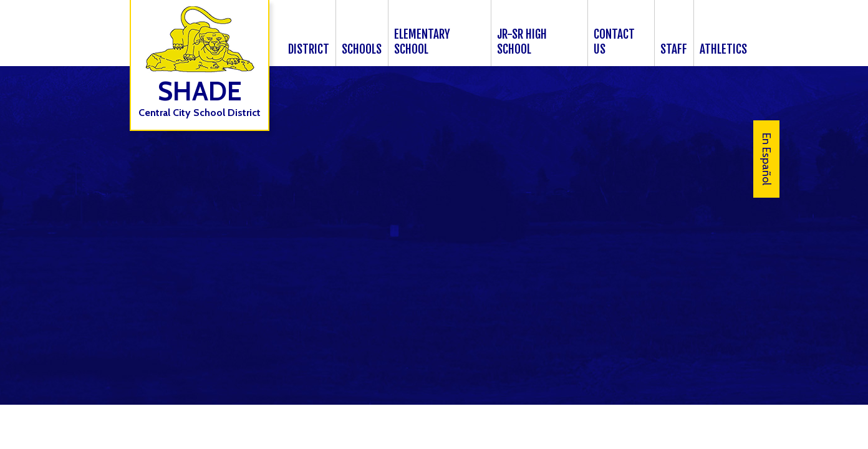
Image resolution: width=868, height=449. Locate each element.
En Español (766, 159)
